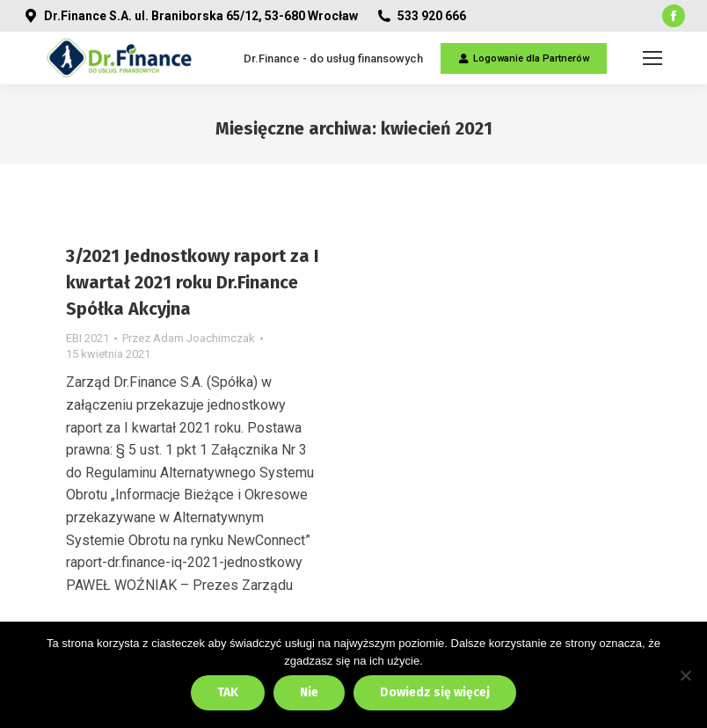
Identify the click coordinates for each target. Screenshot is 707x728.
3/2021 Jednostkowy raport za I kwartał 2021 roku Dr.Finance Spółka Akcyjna (193, 282)
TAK (228, 692)
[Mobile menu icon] (652, 58)
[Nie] (685, 675)
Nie (309, 692)
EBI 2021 (87, 338)
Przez (189, 338)
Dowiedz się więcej (435, 692)
